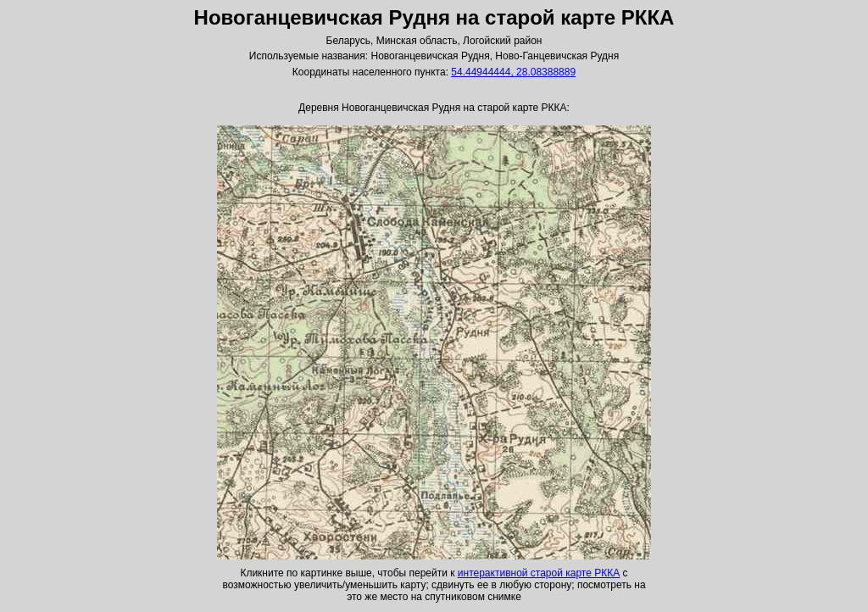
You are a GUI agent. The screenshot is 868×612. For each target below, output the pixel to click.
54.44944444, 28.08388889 (513, 72)
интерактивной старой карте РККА (539, 573)
